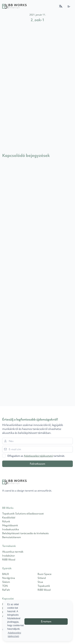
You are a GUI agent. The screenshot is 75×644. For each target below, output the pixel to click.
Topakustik (44, 586)
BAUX (6, 574)
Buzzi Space (45, 574)
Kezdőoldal (9, 517)
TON (5, 586)
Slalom (6, 582)
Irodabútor (9, 556)
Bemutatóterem (12, 537)
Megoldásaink (10, 525)
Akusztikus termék (13, 552)
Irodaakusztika (11, 529)
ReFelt (6, 590)
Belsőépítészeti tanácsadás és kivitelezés (25, 533)
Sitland (42, 578)
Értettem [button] (46, 621)
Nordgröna (9, 578)
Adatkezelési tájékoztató (38, 456)
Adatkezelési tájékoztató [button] (14, 635)
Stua (40, 582)
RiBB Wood (9, 560)
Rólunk (6, 521)
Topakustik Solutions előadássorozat (23, 513)
